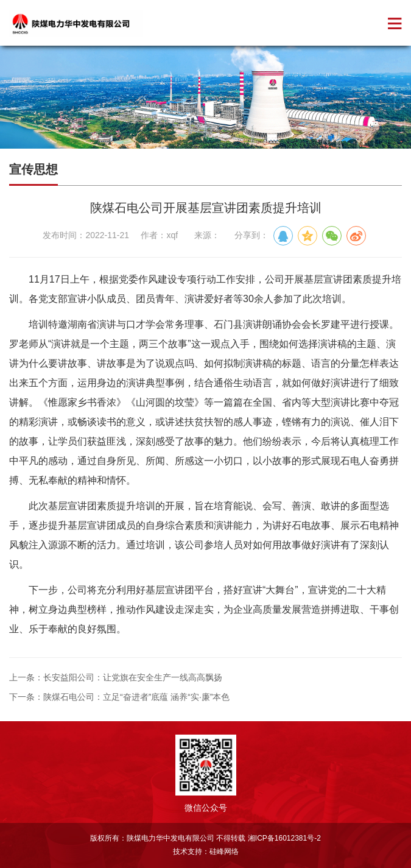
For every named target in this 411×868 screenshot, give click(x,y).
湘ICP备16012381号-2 (284, 838)
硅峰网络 (224, 852)
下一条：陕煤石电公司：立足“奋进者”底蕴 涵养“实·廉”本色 (119, 697)
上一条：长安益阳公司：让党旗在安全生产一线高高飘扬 (116, 677)
